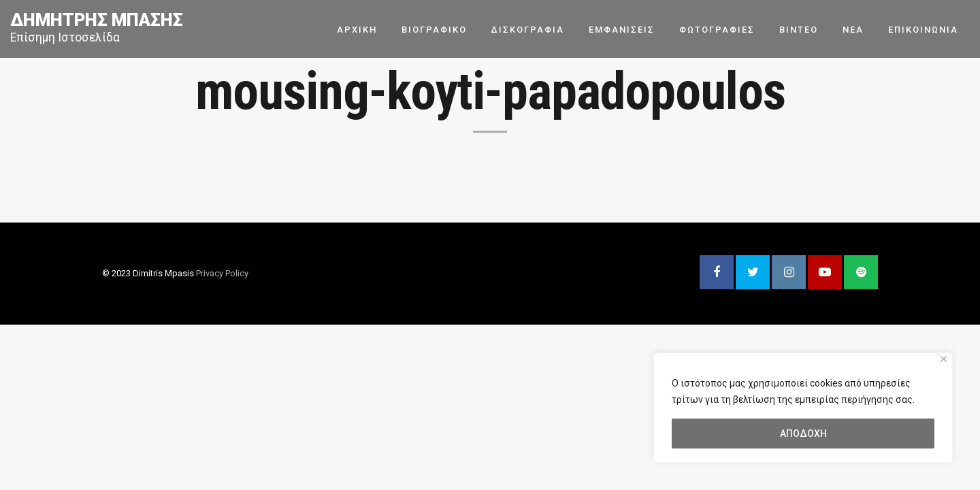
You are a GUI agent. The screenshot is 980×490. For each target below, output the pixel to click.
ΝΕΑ (853, 29)
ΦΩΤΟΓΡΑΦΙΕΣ (717, 29)
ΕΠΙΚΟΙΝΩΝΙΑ (923, 29)
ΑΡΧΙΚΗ (357, 29)
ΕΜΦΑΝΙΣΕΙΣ (622, 29)
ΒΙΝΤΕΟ (799, 29)
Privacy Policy (222, 273)
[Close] (944, 359)
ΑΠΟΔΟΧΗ (803, 434)
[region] (803, 408)
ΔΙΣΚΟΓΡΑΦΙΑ (528, 29)
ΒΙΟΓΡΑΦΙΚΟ (434, 29)
